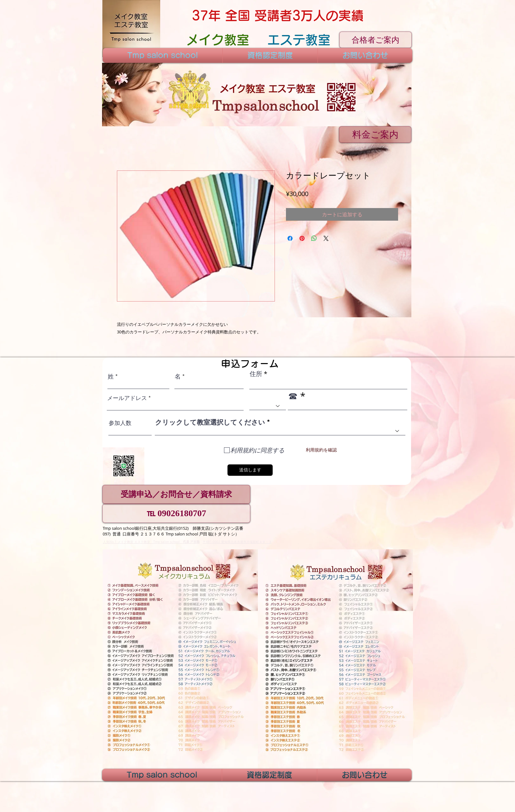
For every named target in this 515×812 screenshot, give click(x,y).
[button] (257, 95)
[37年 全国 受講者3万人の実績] (278, 15)
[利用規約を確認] (321, 450)
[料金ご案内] (375, 134)
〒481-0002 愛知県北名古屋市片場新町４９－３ (237, 542)
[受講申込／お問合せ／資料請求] (176, 494)
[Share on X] (326, 238)
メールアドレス (127, 398)
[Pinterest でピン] (302, 238)
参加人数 (120, 423)
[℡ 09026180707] (176, 513)
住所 (256, 374)
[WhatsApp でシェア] (314, 238)
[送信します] (250, 470)
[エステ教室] (299, 40)
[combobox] (280, 431)
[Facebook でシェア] (290, 238)
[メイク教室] (218, 40)
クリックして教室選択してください (210, 422)
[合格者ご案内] (376, 40)
